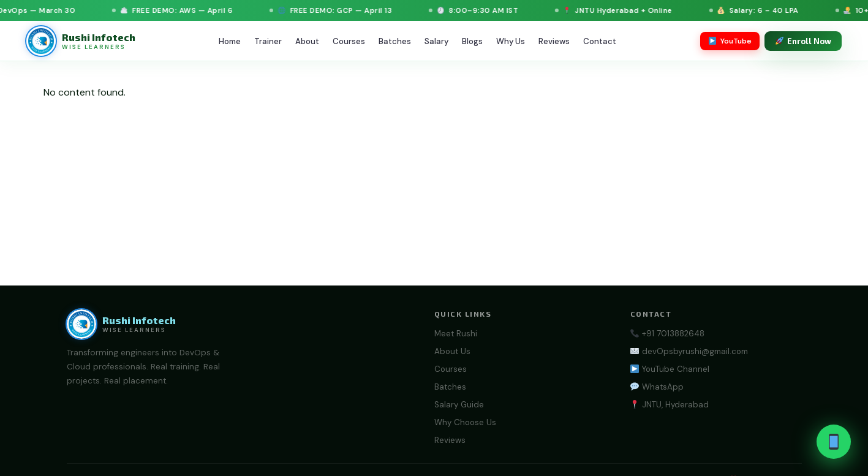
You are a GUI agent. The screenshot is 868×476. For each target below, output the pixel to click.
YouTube (730, 41)
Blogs (472, 41)
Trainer (268, 41)
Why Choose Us (465, 422)
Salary (436, 41)
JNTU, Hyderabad (669, 405)
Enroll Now (804, 41)
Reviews (554, 41)
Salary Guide (459, 405)
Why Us (511, 41)
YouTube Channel (670, 369)
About (307, 41)
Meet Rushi (456, 334)
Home (230, 41)
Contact (600, 41)
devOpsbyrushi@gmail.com (689, 351)
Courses (349, 41)
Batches (395, 41)
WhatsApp (657, 387)
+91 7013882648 (667, 334)
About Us (452, 351)
